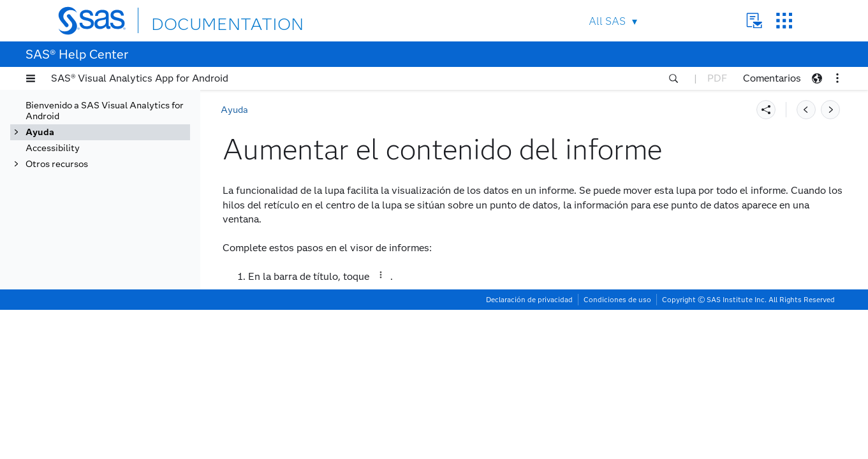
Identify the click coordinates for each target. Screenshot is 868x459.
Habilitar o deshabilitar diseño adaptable (112, 321)
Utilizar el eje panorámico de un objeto (123, 214)
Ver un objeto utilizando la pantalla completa (118, 187)
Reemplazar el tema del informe (113, 295)
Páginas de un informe (110, 139)
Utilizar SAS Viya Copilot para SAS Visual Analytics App (114, 428)
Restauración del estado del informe (109, 375)
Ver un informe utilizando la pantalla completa (121, 161)
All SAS (607, 21)
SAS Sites (784, 21)
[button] (31, 78)
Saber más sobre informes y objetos (121, 348)
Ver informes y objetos (100, 107)
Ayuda (234, 110)
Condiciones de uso (617, 449)
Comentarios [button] (772, 78)
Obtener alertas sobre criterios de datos (116, 402)
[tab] (126, 268)
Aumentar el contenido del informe (122, 268)
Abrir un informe (98, 123)
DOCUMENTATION (198, 20)
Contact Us (754, 21)
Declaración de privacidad (529, 449)
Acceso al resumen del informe (110, 241)
